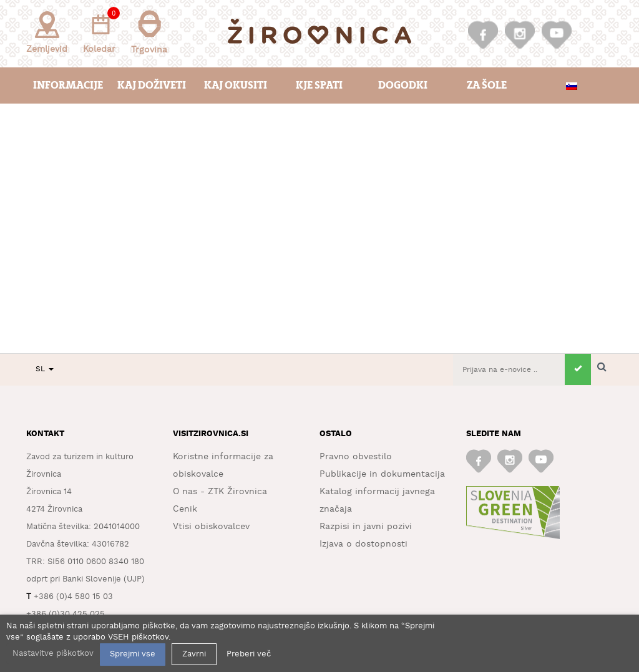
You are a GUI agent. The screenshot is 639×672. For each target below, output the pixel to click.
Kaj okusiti (236, 85)
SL (45, 369)
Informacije (68, 85)
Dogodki (403, 85)
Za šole (487, 85)
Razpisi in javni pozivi (366, 527)
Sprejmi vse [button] (133, 654)
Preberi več (249, 654)
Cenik (185, 509)
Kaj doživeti (152, 85)
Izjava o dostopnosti (363, 544)
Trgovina (149, 32)
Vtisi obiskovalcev (211, 527)
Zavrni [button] (194, 654)
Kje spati (319, 85)
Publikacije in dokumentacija (382, 474)
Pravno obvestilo (356, 457)
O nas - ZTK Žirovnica (220, 492)
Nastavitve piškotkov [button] (53, 654)
